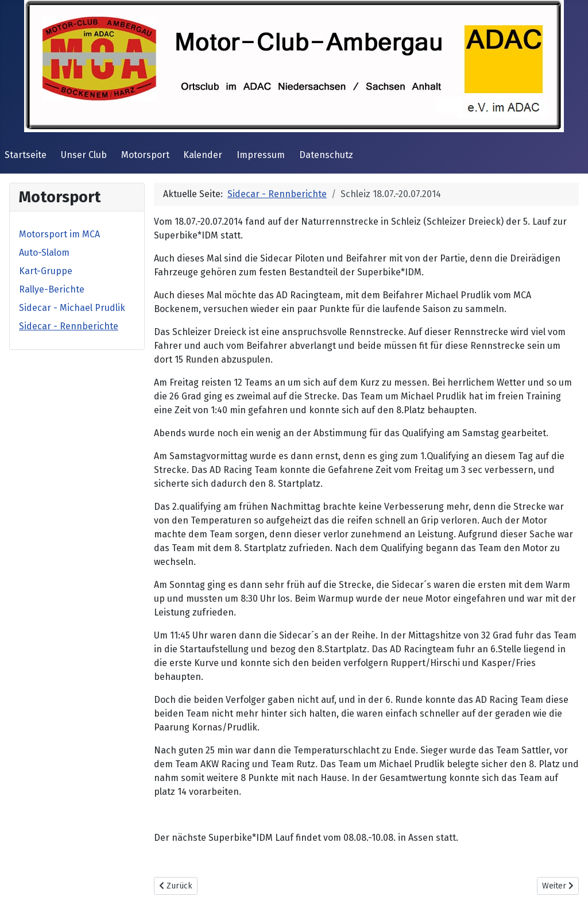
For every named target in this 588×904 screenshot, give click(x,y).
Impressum (261, 155)
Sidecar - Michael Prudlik (72, 308)
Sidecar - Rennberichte (69, 326)
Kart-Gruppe (46, 271)
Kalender (203, 155)
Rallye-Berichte (52, 289)
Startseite (26, 155)
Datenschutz (326, 155)
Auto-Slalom (44, 253)
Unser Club (84, 155)
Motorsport (145, 155)
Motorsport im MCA (59, 234)
